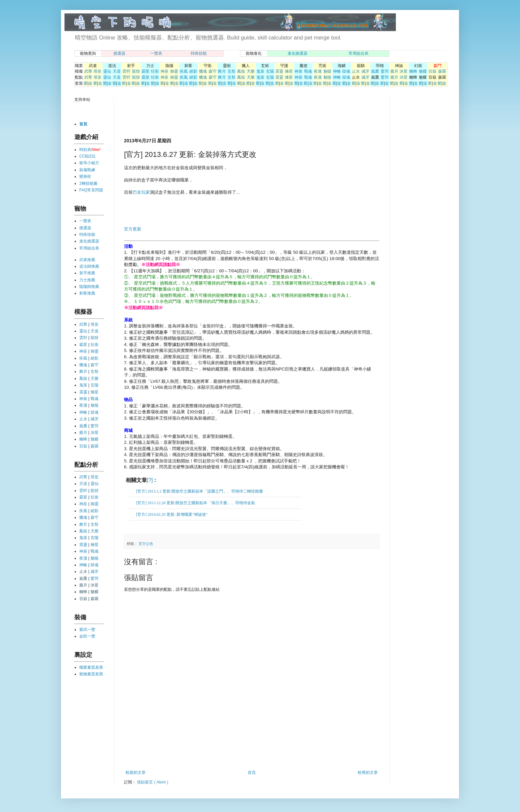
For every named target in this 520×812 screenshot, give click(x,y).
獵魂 (203, 71)
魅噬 (327, 71)
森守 (213, 71)
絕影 (193, 71)
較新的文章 (136, 773)
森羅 (442, 71)
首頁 (252, 773)
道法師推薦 (89, 266)
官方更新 (133, 229)
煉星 (289, 71)
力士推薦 (87, 280)
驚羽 (385, 71)
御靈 (174, 71)
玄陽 (270, 71)
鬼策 (260, 71)
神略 (337, 71)
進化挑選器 (297, 53)
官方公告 (146, 544)
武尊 (88, 71)
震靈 (279, 71)
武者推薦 (87, 260)
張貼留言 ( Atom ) (153, 782)
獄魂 (346, 71)
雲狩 (126, 71)
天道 (117, 71)
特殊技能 (199, 53)
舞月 (222, 71)
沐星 (404, 71)
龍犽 (136, 71)
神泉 (298, 71)
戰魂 (308, 71)
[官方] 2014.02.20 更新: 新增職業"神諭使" (172, 514)
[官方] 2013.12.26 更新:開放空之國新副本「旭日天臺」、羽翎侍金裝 (195, 503)
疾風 (184, 71)
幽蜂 (413, 71)
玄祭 (231, 71)
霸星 (146, 71)
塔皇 (97, 71)
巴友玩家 (141, 192)
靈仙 (107, 71)
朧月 (394, 71)
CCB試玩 (87, 156)
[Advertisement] (202, 117)
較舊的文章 (368, 773)
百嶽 (432, 71)
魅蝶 (423, 71)
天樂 (251, 71)
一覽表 (156, 53)
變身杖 (85, 176)
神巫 (164, 71)
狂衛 (155, 71)
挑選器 (119, 53)
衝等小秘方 (89, 163)
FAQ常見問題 (91, 190)
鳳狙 (241, 71)
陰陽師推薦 (89, 287)
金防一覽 (87, 636)
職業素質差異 (91, 667)
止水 (356, 71)
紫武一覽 (87, 630)
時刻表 (85, 150)
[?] (150, 480)
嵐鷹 (375, 71)
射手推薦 (87, 273)
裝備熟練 (87, 170)
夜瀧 (318, 71)
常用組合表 (358, 53)
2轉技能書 (88, 183)
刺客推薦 (87, 293)
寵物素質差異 (91, 674)
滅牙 (365, 71)
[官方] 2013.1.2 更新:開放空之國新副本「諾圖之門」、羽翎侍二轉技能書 (199, 491)
